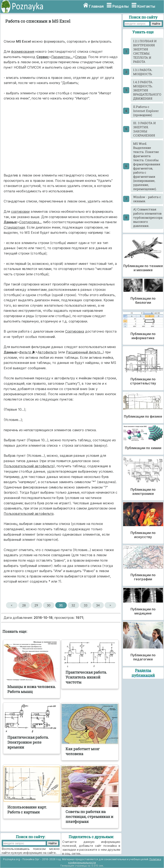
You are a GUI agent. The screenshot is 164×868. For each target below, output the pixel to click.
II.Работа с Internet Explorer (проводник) (146, 111)
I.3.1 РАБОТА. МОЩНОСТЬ (143, 72)
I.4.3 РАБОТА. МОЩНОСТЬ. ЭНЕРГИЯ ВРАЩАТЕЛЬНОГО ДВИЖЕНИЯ (147, 90)
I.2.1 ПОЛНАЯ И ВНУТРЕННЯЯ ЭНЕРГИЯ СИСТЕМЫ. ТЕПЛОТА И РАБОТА (145, 51)
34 (98, 605)
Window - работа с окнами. (147, 199)
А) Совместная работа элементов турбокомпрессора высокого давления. (148, 217)
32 (73, 605)
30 (49, 605)
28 (24, 605)
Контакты (146, 6)
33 (86, 605)
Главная (96, 6)
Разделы (121, 6)
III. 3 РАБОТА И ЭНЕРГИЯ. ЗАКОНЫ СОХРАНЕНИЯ (144, 129)
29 (36, 605)
